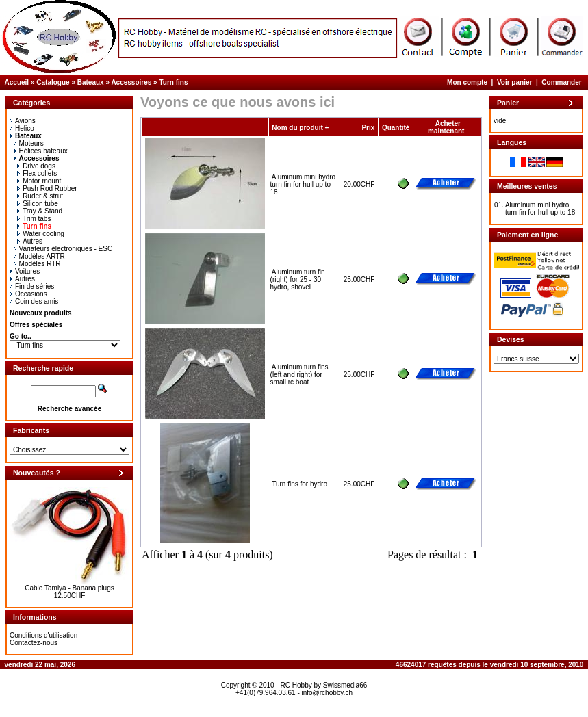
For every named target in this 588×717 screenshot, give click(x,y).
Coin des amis (34, 301)
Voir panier (515, 82)
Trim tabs (34, 219)
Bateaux (91, 82)
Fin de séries (32, 286)
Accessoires (131, 82)
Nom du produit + (300, 128)
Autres (30, 241)
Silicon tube (38, 204)
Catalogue (53, 82)
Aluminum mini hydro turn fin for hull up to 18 (303, 184)
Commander (561, 82)
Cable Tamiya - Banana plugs (69, 588)
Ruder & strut (40, 196)
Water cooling (41, 234)
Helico (22, 128)
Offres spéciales (36, 325)
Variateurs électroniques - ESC (63, 249)
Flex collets (37, 173)
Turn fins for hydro (299, 484)
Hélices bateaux (41, 151)
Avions (23, 121)
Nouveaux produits (41, 313)
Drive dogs (36, 166)
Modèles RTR (37, 264)
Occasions (28, 294)
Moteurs (29, 143)
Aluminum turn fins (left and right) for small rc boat (299, 375)
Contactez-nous (34, 643)
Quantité (396, 128)
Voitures (25, 271)
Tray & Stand (40, 211)
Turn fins (173, 82)
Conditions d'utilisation (43, 635)
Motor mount (39, 181)
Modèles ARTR (39, 256)
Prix (368, 128)
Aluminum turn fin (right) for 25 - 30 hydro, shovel (298, 279)
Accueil (17, 82)
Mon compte (467, 82)
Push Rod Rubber (47, 188)
